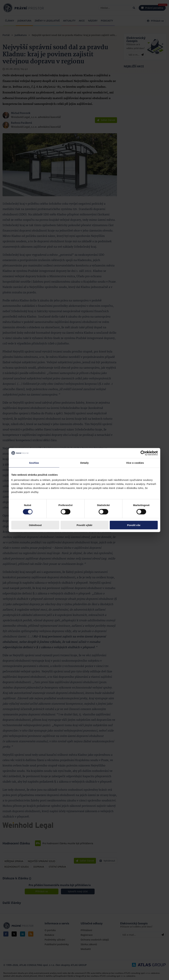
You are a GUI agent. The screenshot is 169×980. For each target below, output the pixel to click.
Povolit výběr (84, 525)
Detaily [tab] (84, 463)
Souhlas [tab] (34, 463)
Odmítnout (35, 525)
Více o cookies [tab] (135, 463)
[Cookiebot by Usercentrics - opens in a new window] (143, 453)
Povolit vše (134, 525)
